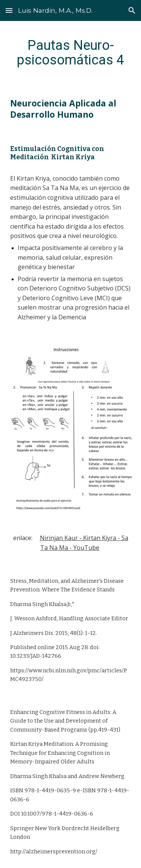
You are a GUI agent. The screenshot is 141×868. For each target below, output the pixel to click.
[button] (9, 10)
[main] (71, 52)
